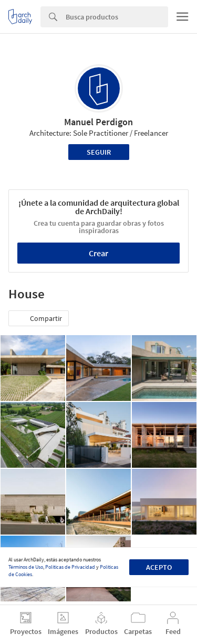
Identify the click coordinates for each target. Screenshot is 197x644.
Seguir (99, 152)
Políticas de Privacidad (70, 567)
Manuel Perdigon (98, 122)
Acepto (159, 567)
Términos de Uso (26, 567)
